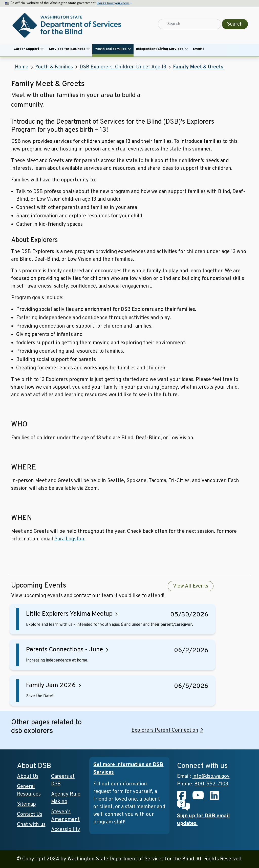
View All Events (191, 586)
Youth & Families (54, 67)
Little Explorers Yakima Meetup (69, 614)
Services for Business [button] (69, 49)
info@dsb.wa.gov (211, 777)
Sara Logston (69, 539)
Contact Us (30, 815)
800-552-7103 (211, 784)
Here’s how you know (113, 3)
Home (22, 67)
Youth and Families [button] (113, 49)
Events (199, 49)
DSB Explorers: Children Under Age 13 (123, 67)
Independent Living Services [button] (162, 49)
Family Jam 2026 (51, 686)
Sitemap (26, 804)
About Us (28, 777)
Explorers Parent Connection (165, 730)
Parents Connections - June (64, 650)
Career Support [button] (29, 49)
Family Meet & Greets (198, 67)
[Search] (189, 24)
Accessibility (66, 830)
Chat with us (31, 825)
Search (235, 24)
